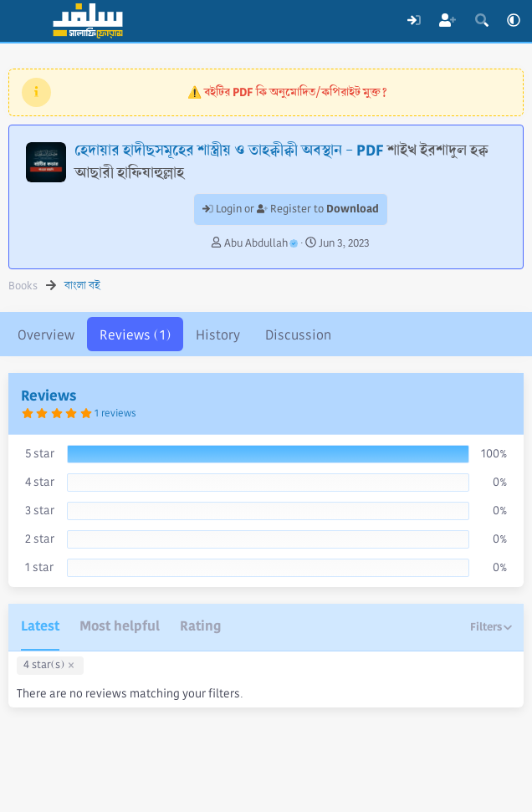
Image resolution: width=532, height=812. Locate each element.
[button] (514, 21)
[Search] (481, 21)
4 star (40, 482)
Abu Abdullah (261, 243)
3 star (40, 510)
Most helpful (120, 626)
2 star (40, 539)
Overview (46, 335)
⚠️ (287, 92)
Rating (200, 626)
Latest (40, 626)
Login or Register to (291, 209)
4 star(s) (44, 665)
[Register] (448, 21)
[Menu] (23, 21)
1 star (39, 567)
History (218, 335)
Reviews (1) (135, 335)
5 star (40, 453)
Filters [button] (486, 627)
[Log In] (414, 21)
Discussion (298, 335)
